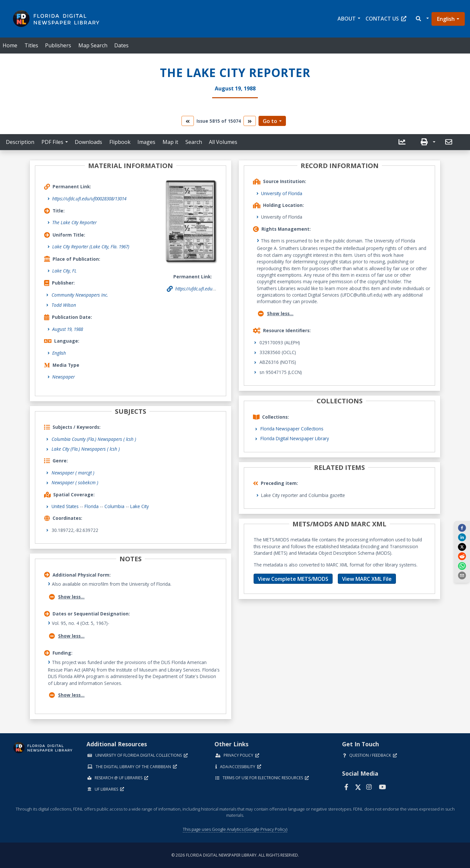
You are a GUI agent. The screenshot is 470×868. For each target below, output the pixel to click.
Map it (170, 142)
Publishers (58, 45)
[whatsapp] (462, 566)
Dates (121, 45)
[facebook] (462, 528)
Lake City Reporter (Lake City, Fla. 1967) (91, 247)
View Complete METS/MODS (293, 579)
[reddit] (462, 556)
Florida (92, 506)
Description (20, 142)
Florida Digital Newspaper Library (295, 438)
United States (65, 506)
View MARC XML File (367, 579)
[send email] (462, 575)
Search (194, 142)
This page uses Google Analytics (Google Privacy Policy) (235, 829)
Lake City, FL (64, 271)
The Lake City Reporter (74, 222)
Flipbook (120, 142)
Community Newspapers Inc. (80, 295)
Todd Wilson (64, 305)
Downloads (88, 142)
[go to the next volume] (250, 121)
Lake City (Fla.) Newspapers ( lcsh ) (86, 449)
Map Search (93, 45)
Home (10, 45)
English (446, 19)
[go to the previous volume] (188, 121)
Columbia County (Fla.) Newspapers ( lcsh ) (94, 439)
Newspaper (63, 377)
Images (146, 142)
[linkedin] (462, 537)
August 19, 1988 (68, 329)
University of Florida (282, 193)
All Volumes (223, 142)
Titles (31, 45)
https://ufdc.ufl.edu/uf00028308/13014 (89, 199)
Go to (270, 121)
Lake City (140, 506)
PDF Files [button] (52, 142)
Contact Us (386, 19)
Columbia (114, 506)
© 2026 (235, 855)
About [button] (347, 19)
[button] (422, 19)
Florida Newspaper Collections (292, 429)
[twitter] (462, 547)
